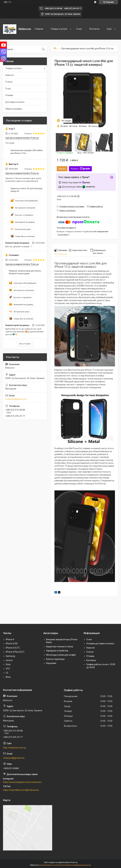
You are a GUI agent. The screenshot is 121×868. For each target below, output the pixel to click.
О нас (79, 29)
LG (7, 673)
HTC (8, 669)
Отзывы (9, 95)
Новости (9, 75)
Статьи (9, 82)
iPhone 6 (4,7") (13, 648)
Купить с (80, 169)
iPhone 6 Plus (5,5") (15, 652)
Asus (8, 677)
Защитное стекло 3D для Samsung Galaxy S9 (26, 190)
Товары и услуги (59, 29)
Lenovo (9, 660)
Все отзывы (25, 344)
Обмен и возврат (14, 109)
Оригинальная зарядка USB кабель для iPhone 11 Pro (27, 152)
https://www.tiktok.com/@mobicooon (21, 790)
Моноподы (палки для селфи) (61, 655)
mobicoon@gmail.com (16, 399)
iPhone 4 (10, 639)
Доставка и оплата (15, 102)
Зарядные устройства (57, 651)
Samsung (10, 656)
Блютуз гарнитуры (55, 659)
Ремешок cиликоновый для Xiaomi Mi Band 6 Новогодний (25, 272)
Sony (8, 664)
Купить (62, 169)
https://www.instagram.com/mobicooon (22, 782)
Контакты (94, 29)
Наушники (51, 663)
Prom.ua (74, 862)
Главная (39, 29)
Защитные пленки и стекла (60, 647)
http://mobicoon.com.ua (15, 748)
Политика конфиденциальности (77, 865)
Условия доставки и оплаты (100, 644)
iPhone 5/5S (12, 644)
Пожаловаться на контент (51, 865)
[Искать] (43, 49)
